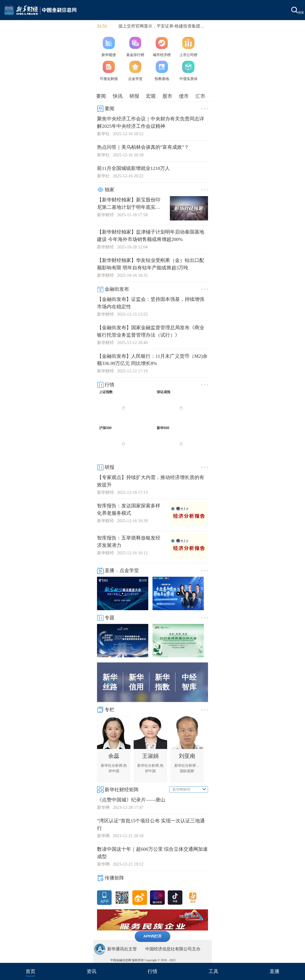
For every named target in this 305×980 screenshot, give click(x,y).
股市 (167, 96)
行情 (152, 971)
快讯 (118, 96)
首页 (30, 971)
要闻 (101, 96)
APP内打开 (153, 936)
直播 (274, 971)
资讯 (91, 971)
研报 (134, 96)
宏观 (151, 96)
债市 (184, 96)
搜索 (298, 10)
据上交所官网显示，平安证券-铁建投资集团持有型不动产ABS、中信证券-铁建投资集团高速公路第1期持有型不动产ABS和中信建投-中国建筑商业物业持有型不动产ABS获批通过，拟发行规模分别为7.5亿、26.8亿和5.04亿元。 (163, 26)
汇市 (200, 96)
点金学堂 (129, 570)
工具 (213, 971)
